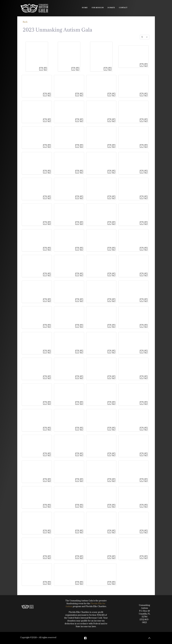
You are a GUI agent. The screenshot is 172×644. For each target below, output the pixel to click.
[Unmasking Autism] (34, 8)
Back (25, 22)
